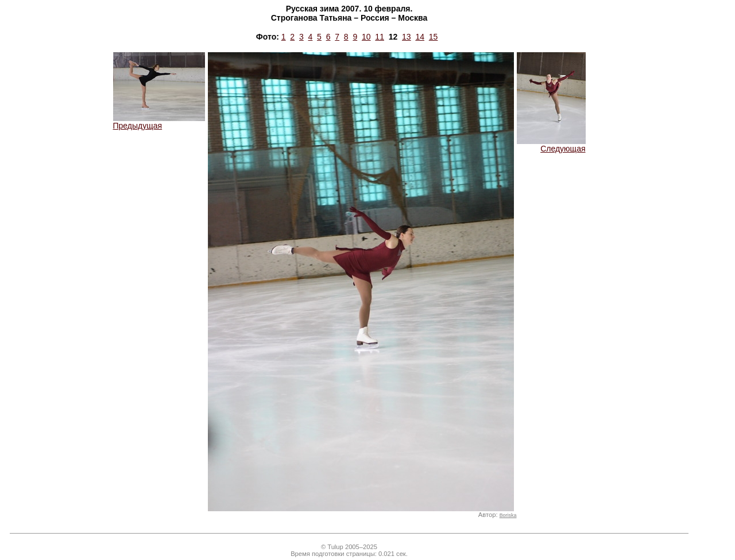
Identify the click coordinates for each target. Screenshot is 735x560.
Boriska (508, 515)
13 (407, 37)
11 (380, 37)
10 (366, 37)
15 (434, 37)
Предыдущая (159, 122)
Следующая (551, 145)
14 (420, 37)
